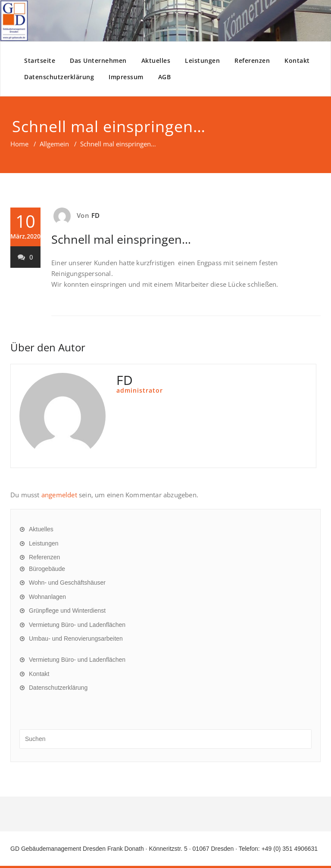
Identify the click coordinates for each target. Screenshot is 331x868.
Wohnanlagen (47, 597)
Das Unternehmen (98, 60)
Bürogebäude (47, 569)
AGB (165, 77)
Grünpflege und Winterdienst (67, 611)
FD (95, 215)
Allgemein (54, 144)
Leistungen (202, 60)
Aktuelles (156, 60)
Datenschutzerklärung (59, 77)
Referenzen (252, 60)
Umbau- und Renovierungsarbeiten (76, 639)
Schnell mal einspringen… (121, 239)
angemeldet (59, 495)
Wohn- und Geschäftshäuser (67, 583)
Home (19, 144)
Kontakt (297, 60)
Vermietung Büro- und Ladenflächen (77, 625)
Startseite (40, 60)
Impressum (126, 77)
